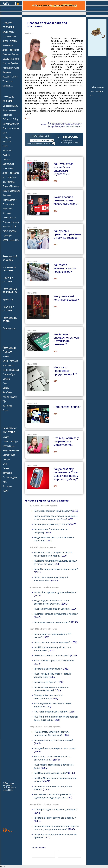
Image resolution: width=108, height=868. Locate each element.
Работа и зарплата (97, 96)
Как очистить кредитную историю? (52, 622)
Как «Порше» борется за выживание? (54, 660)
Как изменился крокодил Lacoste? (52, 609)
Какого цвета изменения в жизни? (52, 642)
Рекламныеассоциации (10, 290)
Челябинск (7, 392)
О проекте (9, 328)
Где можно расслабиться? (48, 669)
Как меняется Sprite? (45, 682)
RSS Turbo (8, 831)
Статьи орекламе (8, 99)
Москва (6, 357)
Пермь (6, 410)
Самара (6, 379)
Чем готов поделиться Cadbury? (51, 712)
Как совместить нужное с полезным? (54, 740)
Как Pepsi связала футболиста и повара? (56, 614)
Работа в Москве (97, 87)
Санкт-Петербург (10, 361)
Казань (6, 388)
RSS (5, 829)
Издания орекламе (9, 269)
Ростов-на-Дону (10, 397)
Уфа (4, 401)
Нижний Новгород (11, 370)
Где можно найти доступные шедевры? (55, 818)
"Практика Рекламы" (74, 127)
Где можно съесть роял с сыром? (52, 655)
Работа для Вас (97, 91)
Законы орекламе (8, 309)
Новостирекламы (8, 25)
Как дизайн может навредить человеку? (55, 748)
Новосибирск (8, 366)
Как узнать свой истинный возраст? (53, 511)
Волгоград (7, 406)
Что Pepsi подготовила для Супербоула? (56, 810)
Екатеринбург (9, 374)
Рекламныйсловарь (10, 258)
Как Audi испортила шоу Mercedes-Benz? (56, 592)
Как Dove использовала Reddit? (51, 773)
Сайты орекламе (8, 280)
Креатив (8, 299)
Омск (5, 383)
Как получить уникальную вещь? (51, 524)
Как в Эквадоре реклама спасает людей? (56, 569)
